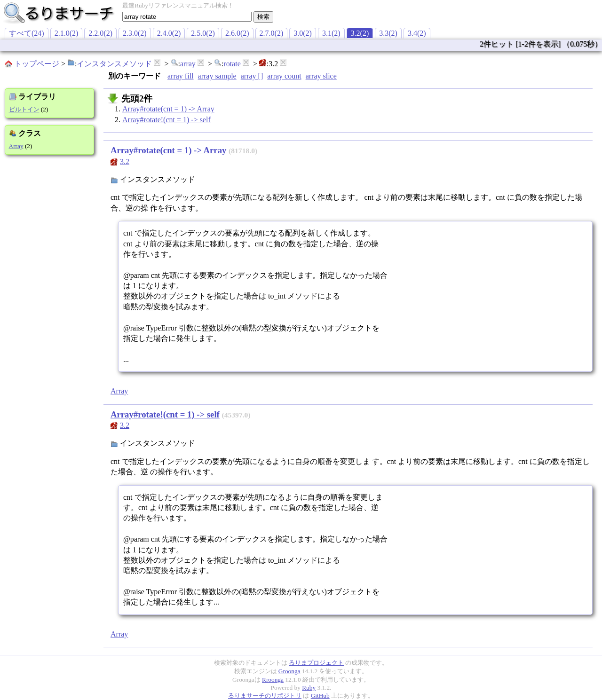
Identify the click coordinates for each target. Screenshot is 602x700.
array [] (252, 76)
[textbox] (187, 17)
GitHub (320, 696)
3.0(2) (303, 33)
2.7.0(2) (272, 33)
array (188, 64)
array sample (217, 76)
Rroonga (273, 680)
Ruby (309, 688)
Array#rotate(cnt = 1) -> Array (168, 109)
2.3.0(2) (135, 33)
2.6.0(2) (237, 33)
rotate (232, 64)
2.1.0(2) (67, 33)
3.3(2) (388, 33)
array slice (321, 76)
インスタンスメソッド (114, 64)
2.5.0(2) (203, 33)
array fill (181, 76)
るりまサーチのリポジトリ (265, 696)
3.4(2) (417, 33)
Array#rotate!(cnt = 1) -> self (166, 120)
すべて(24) (27, 33)
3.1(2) (331, 33)
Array (16, 146)
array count (284, 76)
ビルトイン (24, 109)
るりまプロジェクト (316, 663)
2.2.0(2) (100, 33)
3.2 (125, 161)
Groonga (289, 671)
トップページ (37, 64)
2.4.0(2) (169, 33)
